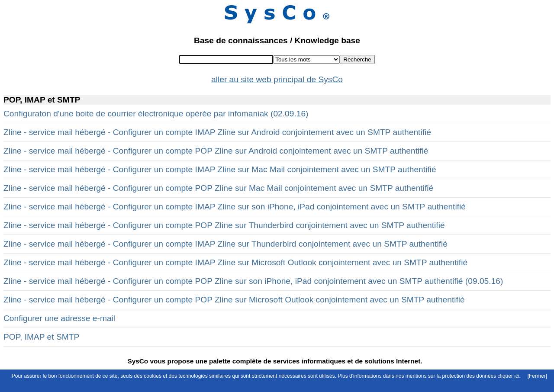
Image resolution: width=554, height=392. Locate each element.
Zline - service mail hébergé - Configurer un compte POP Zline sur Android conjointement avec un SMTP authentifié (216, 151)
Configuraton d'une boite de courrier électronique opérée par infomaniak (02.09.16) (156, 114)
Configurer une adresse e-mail (59, 318)
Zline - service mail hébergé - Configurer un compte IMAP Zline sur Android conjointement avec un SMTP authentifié (217, 132)
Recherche (357, 59)
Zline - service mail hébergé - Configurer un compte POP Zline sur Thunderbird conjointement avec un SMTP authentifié (224, 225)
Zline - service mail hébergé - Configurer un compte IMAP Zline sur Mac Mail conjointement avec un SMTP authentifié (220, 169)
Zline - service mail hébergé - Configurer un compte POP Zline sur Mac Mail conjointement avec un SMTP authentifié (218, 188)
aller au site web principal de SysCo (277, 79)
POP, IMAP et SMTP (41, 337)
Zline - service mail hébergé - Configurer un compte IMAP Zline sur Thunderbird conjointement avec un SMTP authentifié (225, 244)
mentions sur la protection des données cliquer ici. (463, 376)
